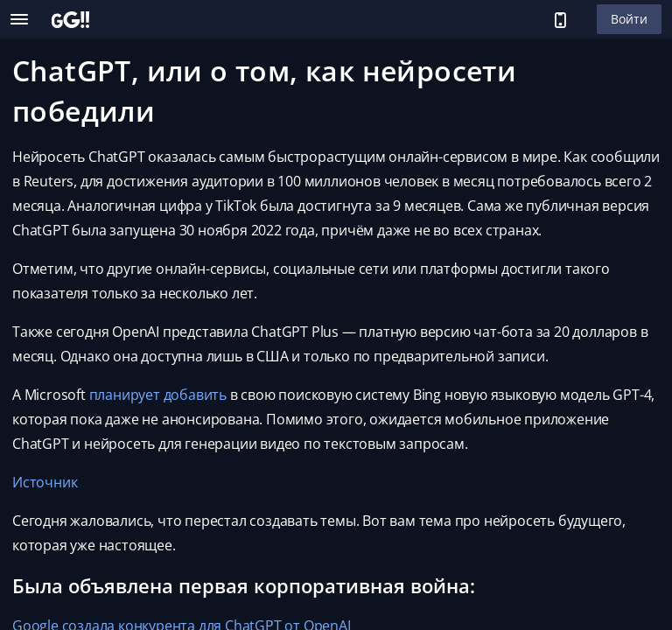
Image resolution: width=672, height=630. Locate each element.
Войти (629, 19)
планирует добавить (158, 395)
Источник (45, 482)
